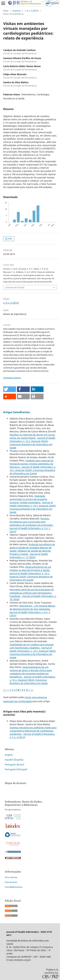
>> (32, 690)
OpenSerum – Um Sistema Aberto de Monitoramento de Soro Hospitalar (32, 607)
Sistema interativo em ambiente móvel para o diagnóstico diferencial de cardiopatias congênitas (33, 731)
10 (27, 690)
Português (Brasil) (14, 764)
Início (6, 11)
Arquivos (17, 11)
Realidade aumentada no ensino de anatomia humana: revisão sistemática (28, 499)
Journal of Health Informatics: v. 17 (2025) (29, 556)
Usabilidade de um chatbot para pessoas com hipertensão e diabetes (32, 646)
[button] (10, 389)
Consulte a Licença (12, 378)
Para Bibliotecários (14, 887)
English (9, 755)
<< (4, 690)
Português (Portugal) (16, 769)
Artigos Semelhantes (16, 412)
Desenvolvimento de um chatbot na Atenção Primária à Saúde (30, 569)
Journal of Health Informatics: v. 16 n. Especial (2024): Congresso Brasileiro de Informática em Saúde (32, 443)
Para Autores (11, 882)
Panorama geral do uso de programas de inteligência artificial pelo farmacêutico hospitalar (32, 593)
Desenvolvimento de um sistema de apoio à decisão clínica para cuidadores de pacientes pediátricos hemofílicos (31, 672)
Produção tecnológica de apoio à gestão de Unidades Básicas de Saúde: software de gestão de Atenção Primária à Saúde (32, 549)
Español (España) (14, 760)
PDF (10, 239)
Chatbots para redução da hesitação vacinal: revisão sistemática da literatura (31, 464)
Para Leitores (11, 877)
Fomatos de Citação (15, 287)
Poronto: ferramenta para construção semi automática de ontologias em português (31, 522)
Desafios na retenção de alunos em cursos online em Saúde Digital (32, 436)
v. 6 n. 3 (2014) (32, 11)
